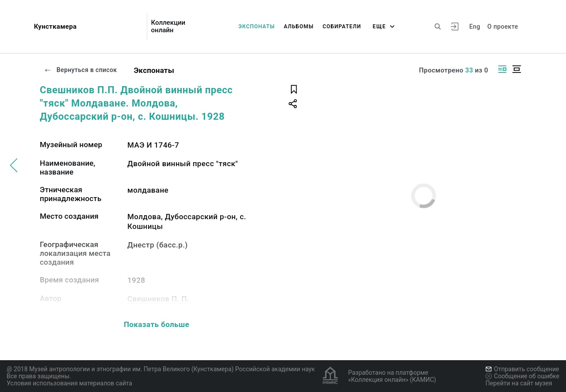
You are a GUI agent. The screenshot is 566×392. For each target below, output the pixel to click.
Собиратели (342, 27)
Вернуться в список (80, 70)
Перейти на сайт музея (519, 383)
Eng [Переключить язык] (475, 27)
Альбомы (299, 27)
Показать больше (157, 324)
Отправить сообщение (522, 369)
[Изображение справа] (502, 69)
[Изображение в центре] (516, 69)
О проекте (503, 27)
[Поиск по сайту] (438, 27)
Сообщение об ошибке (522, 376)
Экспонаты (257, 27)
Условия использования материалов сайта (69, 383)
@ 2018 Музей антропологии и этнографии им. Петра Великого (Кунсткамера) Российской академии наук (161, 369)
